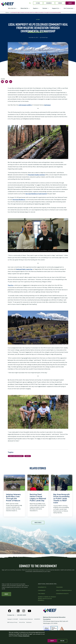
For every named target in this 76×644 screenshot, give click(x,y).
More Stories (38, 523)
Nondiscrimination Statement (26, 619)
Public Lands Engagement (16, 456)
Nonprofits (42, 587)
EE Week (38, 3)
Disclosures (29, 622)
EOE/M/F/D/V (37, 619)
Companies (42, 590)
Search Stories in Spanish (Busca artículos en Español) (47, 599)
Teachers (59, 587)
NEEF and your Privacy (12, 622)
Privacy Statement (24, 636)
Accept (52, 641)
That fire (11, 285)
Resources (49, 3)
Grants (28, 456)
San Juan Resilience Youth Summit (36, 194)
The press (41, 594)
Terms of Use (22, 622)
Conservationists (62, 594)
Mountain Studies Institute (37, 175)
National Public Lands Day (24, 269)
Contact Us (11, 615)
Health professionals (64, 590)
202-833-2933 (22, 615)
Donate (70, 3)
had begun (47, 105)
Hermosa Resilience (19, 200)
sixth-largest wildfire (25, 105)
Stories (60, 3)
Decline (62, 641)
